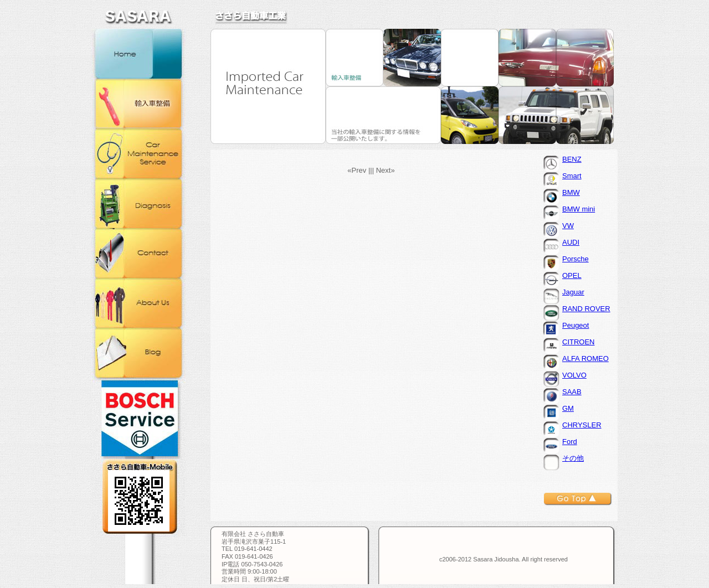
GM (568, 408)
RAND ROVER (586, 309)
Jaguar (573, 292)
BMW (571, 192)
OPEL (572, 275)
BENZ (572, 159)
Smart (572, 176)
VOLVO (574, 375)
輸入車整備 (138, 104)
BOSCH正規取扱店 (138, 418)
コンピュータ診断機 (138, 203)
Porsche (576, 259)
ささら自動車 (251, 17)
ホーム (138, 54)
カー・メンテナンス (138, 153)
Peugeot (576, 325)
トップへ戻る (578, 499)
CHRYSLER (582, 425)
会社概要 (138, 303)
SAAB (572, 392)
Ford (570, 442)
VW (568, 226)
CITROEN (579, 342)
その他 (573, 458)
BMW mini (579, 209)
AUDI (571, 242)
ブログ (138, 353)
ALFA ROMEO (585, 359)
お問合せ (138, 253)
